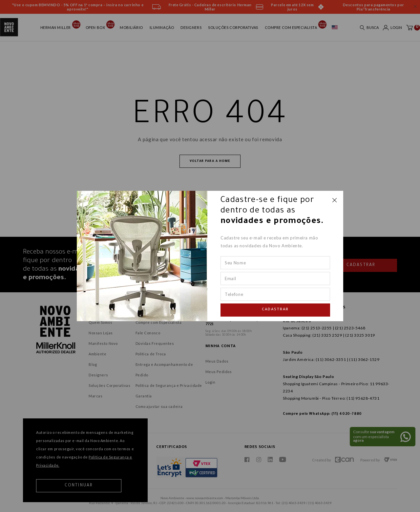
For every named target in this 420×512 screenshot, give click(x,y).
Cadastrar (275, 310)
